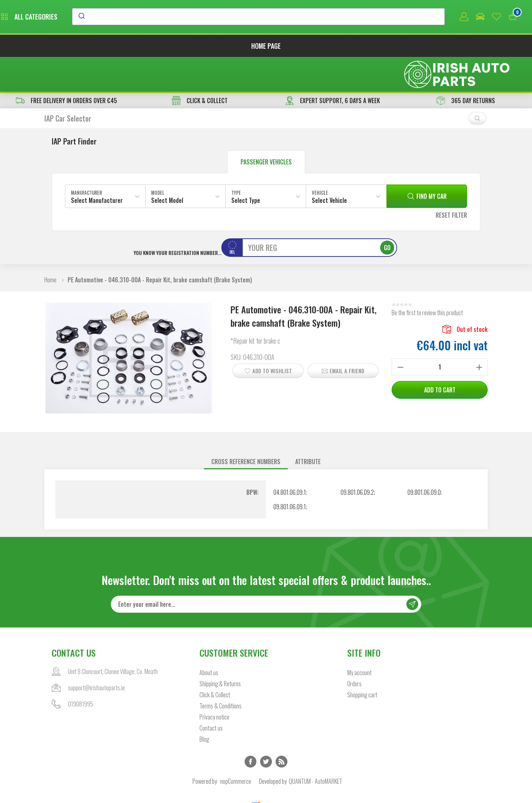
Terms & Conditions (221, 673)
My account (359, 640)
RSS (282, 729)
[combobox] (326, 17)
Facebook (250, 729)
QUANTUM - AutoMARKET (316, 748)
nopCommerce (236, 748)
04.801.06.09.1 (290, 459)
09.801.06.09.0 (424, 459)
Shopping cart (362, 662)
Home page (266, 47)
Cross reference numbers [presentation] (246, 428)
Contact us (211, 695)
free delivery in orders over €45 (66, 67)
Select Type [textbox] (246, 167)
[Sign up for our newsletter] (266, 571)
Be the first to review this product (427, 279)
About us (209, 640)
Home (50, 246)
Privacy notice (214, 684)
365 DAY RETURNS (466, 67)
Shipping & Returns (220, 651)
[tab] (246, 428)
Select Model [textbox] (167, 167)
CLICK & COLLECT (200, 67)
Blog (204, 706)
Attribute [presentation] (308, 428)
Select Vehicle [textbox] (329, 167)
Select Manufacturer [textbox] (97, 167)
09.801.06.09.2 (357, 459)
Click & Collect (215, 662)
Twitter (266, 729)
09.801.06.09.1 (290, 473)
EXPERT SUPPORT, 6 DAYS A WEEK (332, 67)
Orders (354, 651)
